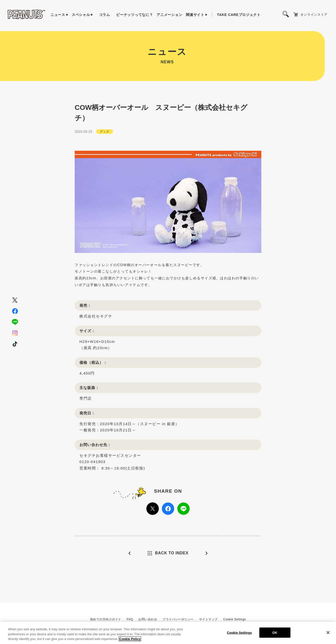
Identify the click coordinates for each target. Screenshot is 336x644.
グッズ (104, 142)
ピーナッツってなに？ (135, 15)
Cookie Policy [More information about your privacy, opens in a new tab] (130, 641)
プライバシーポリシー (178, 619)
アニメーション (169, 15)
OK (275, 635)
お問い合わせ (148, 619)
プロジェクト (239, 15)
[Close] (328, 635)
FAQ (130, 619)
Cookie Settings (235, 619)
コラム (105, 15)
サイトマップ (208, 619)
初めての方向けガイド (106, 619)
